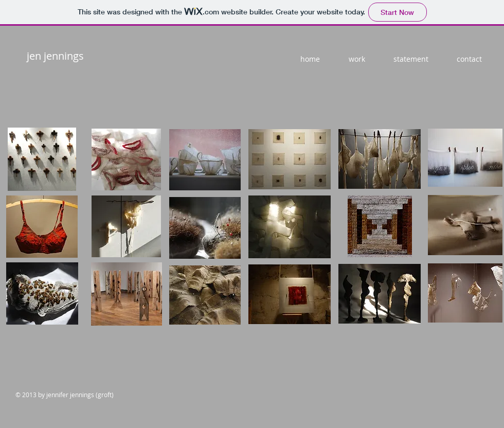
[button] (42, 159)
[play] (484, 194)
